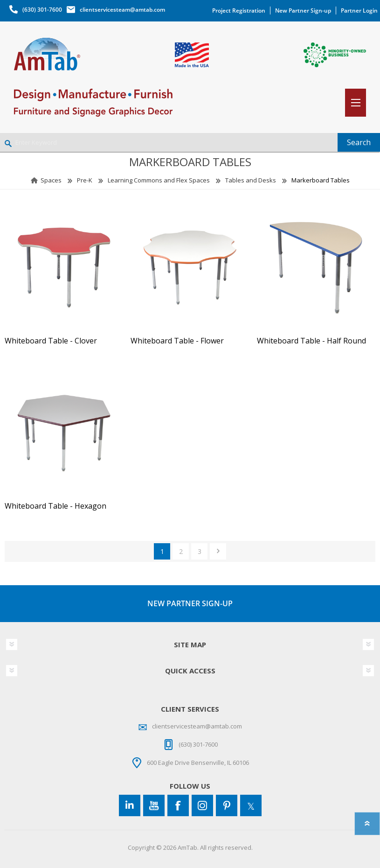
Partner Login (359, 10)
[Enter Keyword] (169, 142)
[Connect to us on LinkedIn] (130, 805)
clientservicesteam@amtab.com (122, 10)
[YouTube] (154, 805)
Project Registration (239, 10)
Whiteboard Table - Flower (177, 341)
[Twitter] (251, 805)
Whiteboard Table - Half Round (311, 341)
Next (218, 551)
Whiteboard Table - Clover (51, 341)
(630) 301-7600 (42, 10)
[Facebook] (178, 805)
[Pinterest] (227, 805)
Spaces (51, 180)
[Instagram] (202, 805)
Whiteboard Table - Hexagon (55, 506)
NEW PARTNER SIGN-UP (190, 603)
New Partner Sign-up (303, 10)
